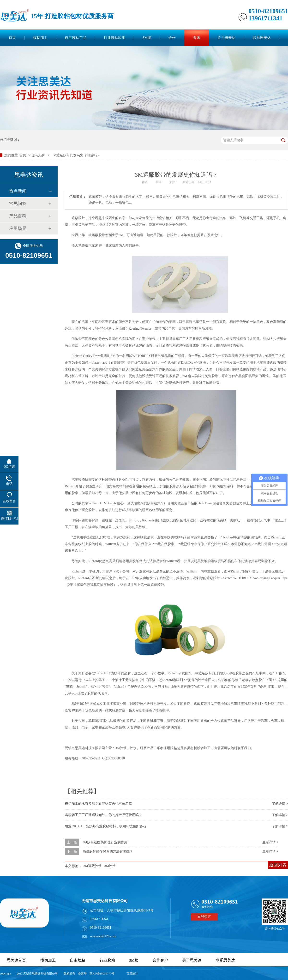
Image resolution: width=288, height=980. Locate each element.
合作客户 (160, 960)
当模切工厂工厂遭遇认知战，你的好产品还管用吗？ (103, 815)
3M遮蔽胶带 (93, 866)
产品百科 (18, 216)
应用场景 (18, 228)
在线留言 (204, 917)
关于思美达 (226, 38)
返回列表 (278, 865)
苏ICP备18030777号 (102, 974)
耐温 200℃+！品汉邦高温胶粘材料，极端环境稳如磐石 (105, 826)
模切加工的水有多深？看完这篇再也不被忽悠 (98, 804)
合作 (172, 38)
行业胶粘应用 (114, 38)
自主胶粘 (78, 960)
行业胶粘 (107, 960)
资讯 (197, 38)
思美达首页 (16, 960)
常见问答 (18, 204)
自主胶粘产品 (76, 38)
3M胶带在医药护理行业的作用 (105, 842)
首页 (12, 38)
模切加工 (40, 38)
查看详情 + (270, 842)
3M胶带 (110, 866)
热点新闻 (39, 155)
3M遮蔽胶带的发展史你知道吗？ (76, 155)
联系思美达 (262, 38)
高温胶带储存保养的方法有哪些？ (108, 851)
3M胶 (147, 38)
